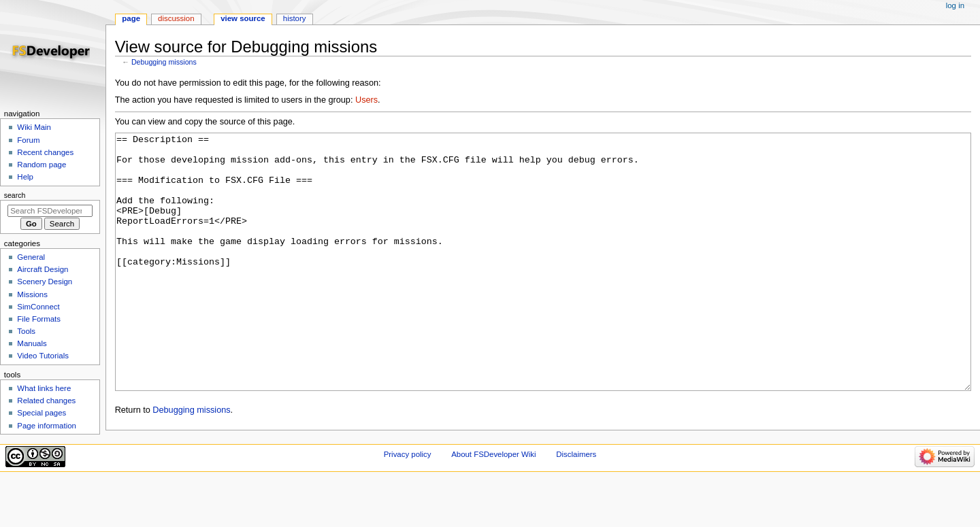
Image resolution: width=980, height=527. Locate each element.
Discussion (176, 18)
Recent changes (45, 152)
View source (243, 18)
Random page (42, 165)
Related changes (46, 401)
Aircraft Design (43, 269)
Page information (47, 426)
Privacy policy (408, 501)
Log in (955, 5)
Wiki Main (34, 127)
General (31, 257)
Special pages (42, 413)
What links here (44, 388)
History (295, 18)
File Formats (39, 319)
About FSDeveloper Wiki (493, 501)
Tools (26, 331)
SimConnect (38, 307)
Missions (32, 294)
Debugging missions (164, 62)
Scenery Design (45, 282)
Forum (28, 140)
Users (366, 100)
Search (15, 195)
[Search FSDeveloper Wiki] (50, 211)
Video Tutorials (43, 356)
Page (131, 18)
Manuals (32, 343)
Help (25, 177)
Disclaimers (576, 501)
